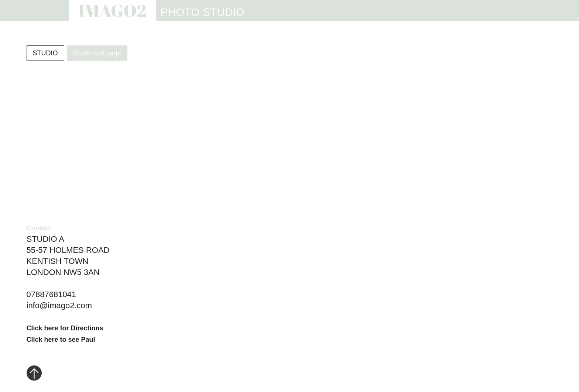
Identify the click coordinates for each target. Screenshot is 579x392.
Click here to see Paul (61, 340)
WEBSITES (342, 34)
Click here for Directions (65, 329)
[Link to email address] (506, 34)
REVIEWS (418, 34)
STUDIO (298, 34)
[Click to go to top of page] (34, 374)
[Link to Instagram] (494, 34)
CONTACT (463, 34)
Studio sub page (97, 54)
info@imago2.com (59, 306)
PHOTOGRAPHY (247, 34)
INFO (381, 34)
